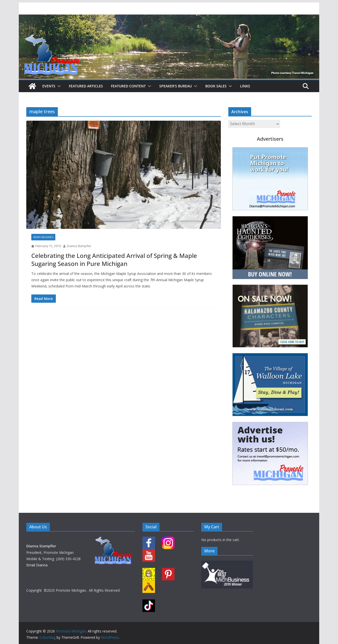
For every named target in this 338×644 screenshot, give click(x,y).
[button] (58, 86)
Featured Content (128, 86)
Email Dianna (37, 565)
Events (49, 86)
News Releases (43, 237)
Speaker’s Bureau (176, 86)
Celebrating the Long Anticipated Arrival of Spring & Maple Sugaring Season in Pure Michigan (114, 259)
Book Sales (216, 86)
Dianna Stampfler (79, 246)
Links (245, 86)
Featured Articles (86, 86)
